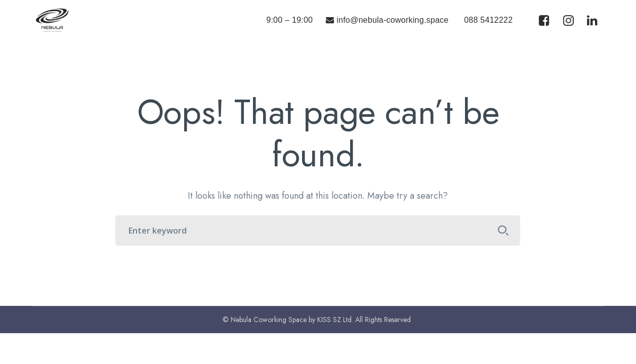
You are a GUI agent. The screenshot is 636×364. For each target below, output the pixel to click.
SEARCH (503, 231)
